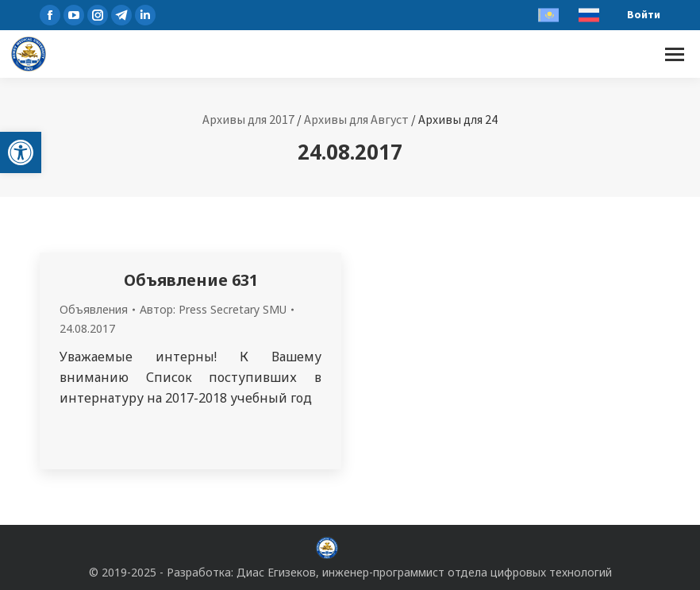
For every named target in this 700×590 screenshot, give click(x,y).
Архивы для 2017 (248, 119)
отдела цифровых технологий (530, 572)
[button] (21, 152)
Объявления (94, 309)
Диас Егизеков (276, 572)
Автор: (213, 309)
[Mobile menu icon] (675, 54)
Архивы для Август (356, 119)
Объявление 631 (191, 280)
